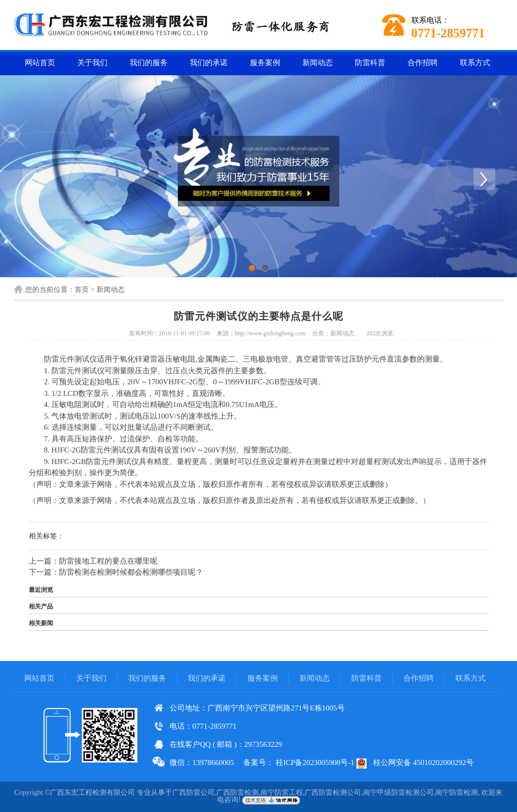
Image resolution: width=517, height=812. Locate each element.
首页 (82, 290)
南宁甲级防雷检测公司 (398, 793)
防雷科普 (370, 63)
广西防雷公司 (193, 793)
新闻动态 (318, 63)
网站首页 (40, 63)
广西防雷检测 (237, 793)
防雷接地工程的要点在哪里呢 (108, 561)
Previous (33, 179)
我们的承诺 (209, 63)
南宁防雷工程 (282, 793)
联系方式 (475, 63)
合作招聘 (423, 63)
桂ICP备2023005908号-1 (315, 763)
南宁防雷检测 (456, 793)
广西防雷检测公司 (333, 793)
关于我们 (92, 63)
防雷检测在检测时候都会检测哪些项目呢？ (131, 572)
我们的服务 (149, 63)
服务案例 (265, 63)
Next (484, 179)
